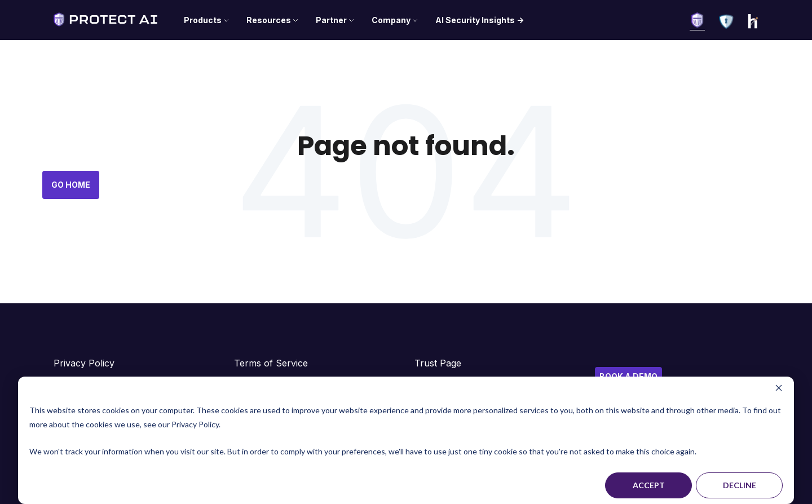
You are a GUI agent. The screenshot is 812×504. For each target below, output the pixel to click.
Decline (740, 485)
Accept (649, 485)
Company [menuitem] (391, 20)
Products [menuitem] (203, 20)
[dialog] (406, 440)
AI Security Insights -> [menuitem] (480, 20)
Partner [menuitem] (331, 20)
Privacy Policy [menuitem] (84, 363)
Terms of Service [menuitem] (271, 363)
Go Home (71, 185)
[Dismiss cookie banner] (779, 389)
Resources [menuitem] (269, 20)
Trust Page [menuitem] (438, 363)
